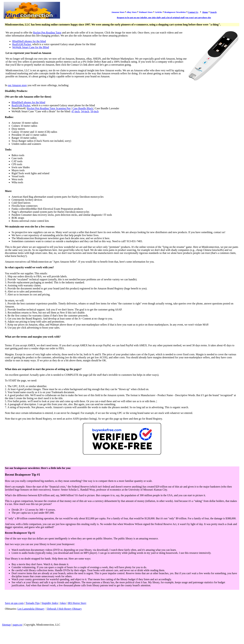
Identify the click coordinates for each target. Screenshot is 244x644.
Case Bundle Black (83, 108)
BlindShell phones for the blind (29, 41)
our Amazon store (17, 85)
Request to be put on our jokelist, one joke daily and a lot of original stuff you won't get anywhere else (164, 17)
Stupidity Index (50, 603)
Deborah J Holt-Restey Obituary (64, 609)
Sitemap (6, 625)
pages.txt (17, 625)
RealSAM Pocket (22, 44)
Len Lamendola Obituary (31, 609)
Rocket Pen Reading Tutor (47, 33)
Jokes (63, 603)
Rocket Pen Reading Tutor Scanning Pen (49, 108)
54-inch (85, 111)
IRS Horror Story (77, 603)
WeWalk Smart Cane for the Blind (30, 47)
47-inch (75, 111)
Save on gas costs (14, 603)
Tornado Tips (33, 603)
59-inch (95, 111)
